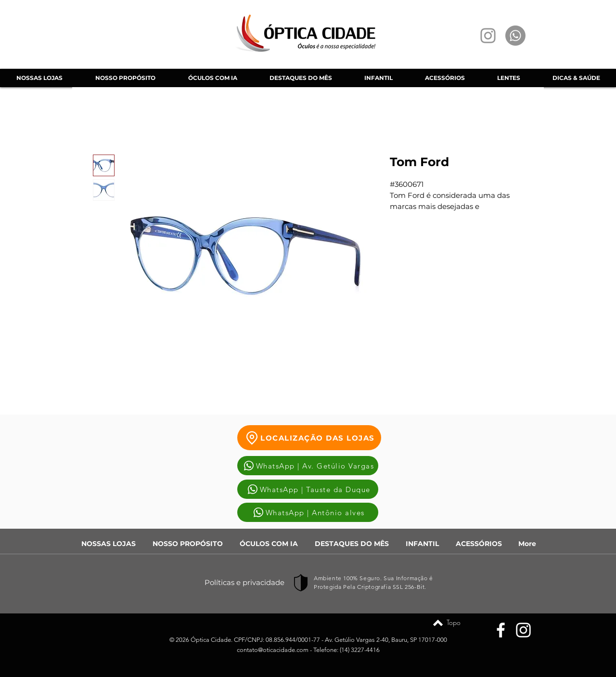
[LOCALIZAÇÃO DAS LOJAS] (309, 438)
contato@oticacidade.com (273, 650)
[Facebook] (501, 630)
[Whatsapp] (515, 36)
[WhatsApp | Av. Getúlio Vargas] (308, 466)
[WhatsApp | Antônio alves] (308, 512)
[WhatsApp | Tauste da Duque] (308, 489)
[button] (212, 78)
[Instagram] (488, 36)
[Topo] (438, 623)
